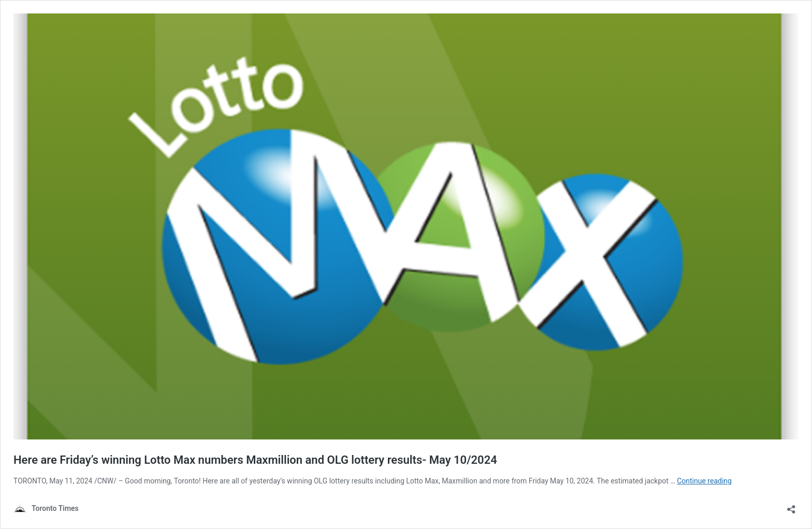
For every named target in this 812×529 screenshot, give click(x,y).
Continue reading (704, 481)
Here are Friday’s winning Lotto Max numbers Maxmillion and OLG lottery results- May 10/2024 (255, 460)
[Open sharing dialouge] (791, 506)
